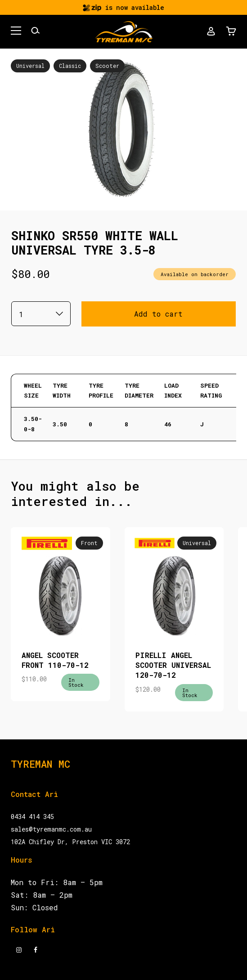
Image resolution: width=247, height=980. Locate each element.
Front (89, 543)
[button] (16, 32)
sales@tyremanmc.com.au (51, 829)
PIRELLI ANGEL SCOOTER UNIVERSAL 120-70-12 (173, 665)
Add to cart (158, 314)
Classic (70, 66)
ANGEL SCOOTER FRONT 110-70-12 (55, 660)
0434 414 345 (32, 817)
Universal (30, 66)
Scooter (107, 66)
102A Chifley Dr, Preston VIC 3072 (70, 842)
